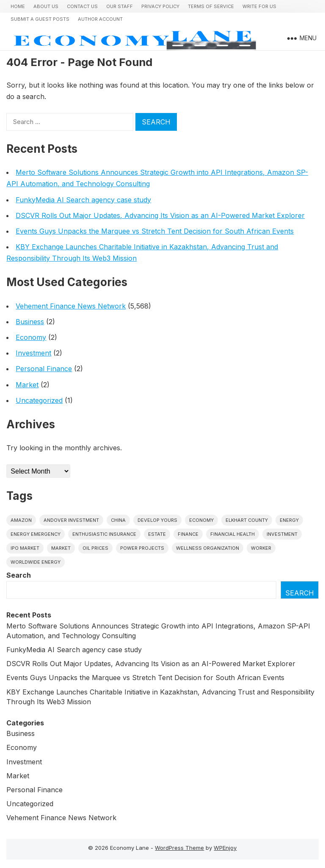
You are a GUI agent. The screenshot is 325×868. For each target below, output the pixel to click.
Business (30, 322)
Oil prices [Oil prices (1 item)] (95, 548)
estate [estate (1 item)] (157, 534)
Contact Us (82, 6)
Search (19, 575)
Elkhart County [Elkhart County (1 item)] (247, 520)
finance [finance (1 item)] (188, 534)
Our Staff (120, 6)
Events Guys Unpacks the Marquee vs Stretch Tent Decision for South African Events (155, 231)
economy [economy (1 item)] (201, 520)
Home (18, 6)
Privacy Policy (160, 6)
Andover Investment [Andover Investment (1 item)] (71, 520)
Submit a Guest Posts (40, 19)
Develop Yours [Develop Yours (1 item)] (157, 520)
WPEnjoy (225, 848)
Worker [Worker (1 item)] (261, 548)
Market (27, 385)
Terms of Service (211, 6)
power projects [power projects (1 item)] (142, 548)
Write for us (259, 6)
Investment (33, 353)
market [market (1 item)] (61, 548)
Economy (31, 337)
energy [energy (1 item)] (289, 520)
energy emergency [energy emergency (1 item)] (36, 534)
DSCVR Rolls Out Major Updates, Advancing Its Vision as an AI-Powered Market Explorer (160, 215)
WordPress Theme (179, 848)
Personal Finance (44, 369)
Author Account (100, 19)
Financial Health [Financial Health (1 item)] (233, 534)
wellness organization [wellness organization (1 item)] (208, 548)
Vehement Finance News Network (71, 306)
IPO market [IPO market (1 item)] (25, 548)
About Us (46, 6)
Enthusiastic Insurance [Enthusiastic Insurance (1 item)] (104, 534)
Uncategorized (39, 400)
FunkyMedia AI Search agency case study (83, 200)
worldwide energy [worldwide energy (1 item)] (36, 562)
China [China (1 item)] (118, 520)
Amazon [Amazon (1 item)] (21, 520)
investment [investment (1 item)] (282, 534)
